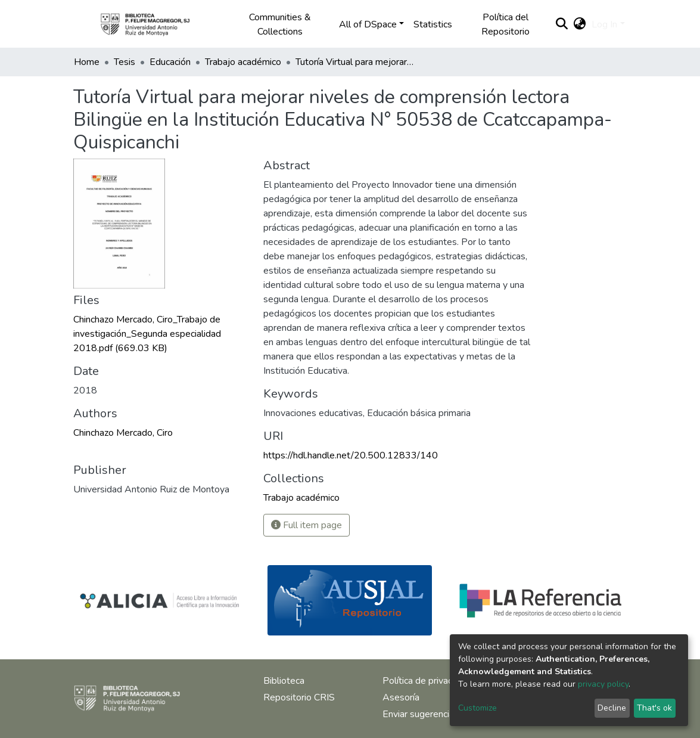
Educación (170, 62)
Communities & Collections (280, 24)
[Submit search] (561, 24)
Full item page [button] (307, 525)
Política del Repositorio (505, 24)
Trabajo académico (243, 62)
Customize (477, 708)
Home (87, 62)
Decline (612, 708)
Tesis (125, 62)
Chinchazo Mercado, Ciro (123, 433)
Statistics (433, 24)
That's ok (654, 708)
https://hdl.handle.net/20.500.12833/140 (351, 455)
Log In (604, 24)
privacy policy (603, 684)
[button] (579, 24)
